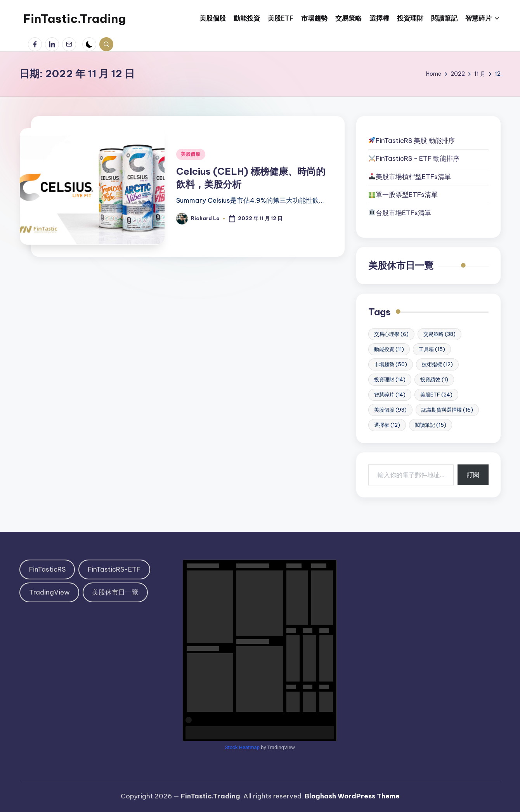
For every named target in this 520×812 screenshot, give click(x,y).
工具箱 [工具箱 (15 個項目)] (432, 349)
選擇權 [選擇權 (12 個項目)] (387, 425)
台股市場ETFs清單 (403, 213)
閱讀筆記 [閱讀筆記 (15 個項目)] (431, 425)
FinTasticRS (47, 569)
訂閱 (473, 475)
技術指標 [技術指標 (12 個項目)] (437, 364)
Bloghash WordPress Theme (352, 796)
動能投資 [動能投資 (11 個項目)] (389, 349)
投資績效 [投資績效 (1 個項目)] (434, 379)
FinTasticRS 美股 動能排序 (415, 141)
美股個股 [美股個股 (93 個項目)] (390, 410)
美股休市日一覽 (401, 265)
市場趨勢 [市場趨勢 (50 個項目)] (391, 364)
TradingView (49, 592)
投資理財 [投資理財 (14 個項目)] (390, 379)
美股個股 (191, 154)
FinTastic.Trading (75, 19)
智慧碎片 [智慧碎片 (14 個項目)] (390, 395)
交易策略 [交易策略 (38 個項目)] (439, 334)
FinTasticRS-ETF (114, 569)
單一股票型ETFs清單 (407, 195)
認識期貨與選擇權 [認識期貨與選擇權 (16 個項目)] (447, 410)
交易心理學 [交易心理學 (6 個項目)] (391, 334)
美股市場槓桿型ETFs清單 (410, 177)
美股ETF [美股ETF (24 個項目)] (436, 395)
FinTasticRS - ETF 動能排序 (418, 158)
